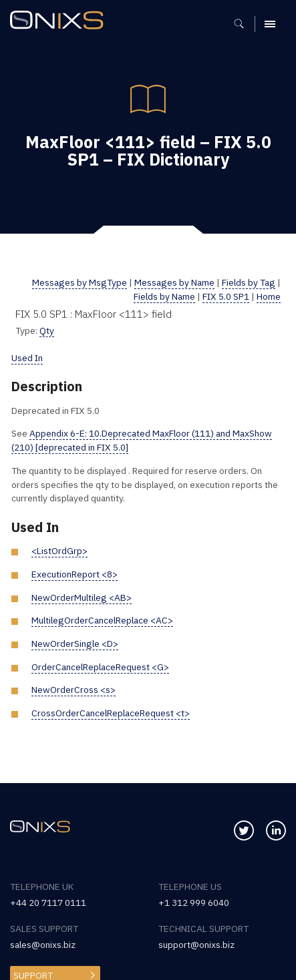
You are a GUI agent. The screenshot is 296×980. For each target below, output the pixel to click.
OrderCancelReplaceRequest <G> (100, 667)
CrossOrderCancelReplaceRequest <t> (111, 713)
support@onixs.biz (196, 945)
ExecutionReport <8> (75, 574)
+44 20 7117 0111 (48, 903)
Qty (47, 330)
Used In (27, 358)
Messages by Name (174, 282)
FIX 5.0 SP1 (226, 296)
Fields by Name (164, 296)
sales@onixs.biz (43, 945)
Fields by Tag (249, 282)
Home (269, 296)
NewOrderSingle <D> (75, 644)
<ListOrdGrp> (59, 551)
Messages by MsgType (80, 282)
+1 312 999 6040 (194, 903)
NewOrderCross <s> (73, 690)
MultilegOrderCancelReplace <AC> (102, 620)
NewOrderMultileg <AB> (82, 597)
